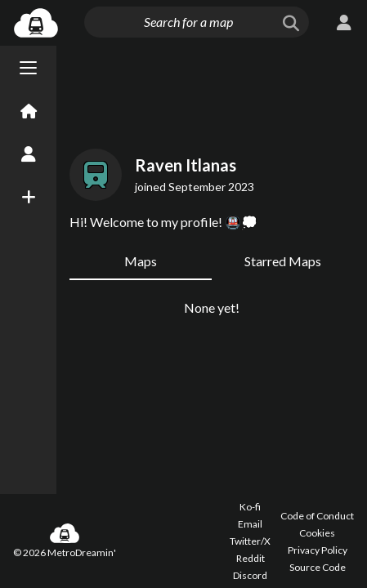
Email (250, 524)
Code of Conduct (317, 516)
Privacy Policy (318, 550)
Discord (250, 575)
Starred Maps (283, 261)
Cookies (317, 533)
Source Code (318, 567)
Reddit (251, 558)
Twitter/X (250, 541)
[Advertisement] (212, 94)
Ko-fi (250, 507)
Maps (141, 261)
